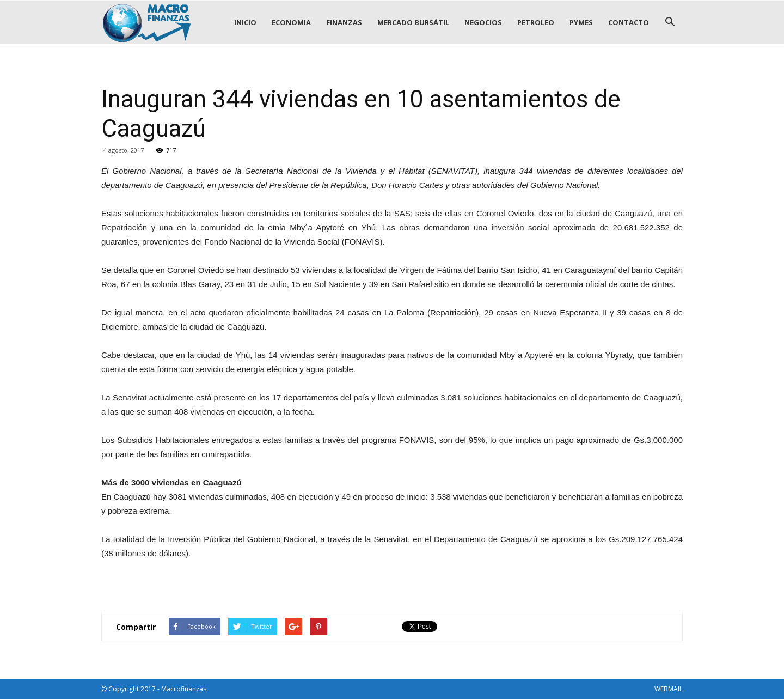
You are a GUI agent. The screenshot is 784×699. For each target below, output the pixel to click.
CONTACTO (629, 22)
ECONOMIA (291, 22)
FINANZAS (344, 22)
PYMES (581, 22)
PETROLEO (536, 22)
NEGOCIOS (483, 22)
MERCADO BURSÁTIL (413, 22)
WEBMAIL (669, 689)
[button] (670, 22)
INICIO (245, 22)
